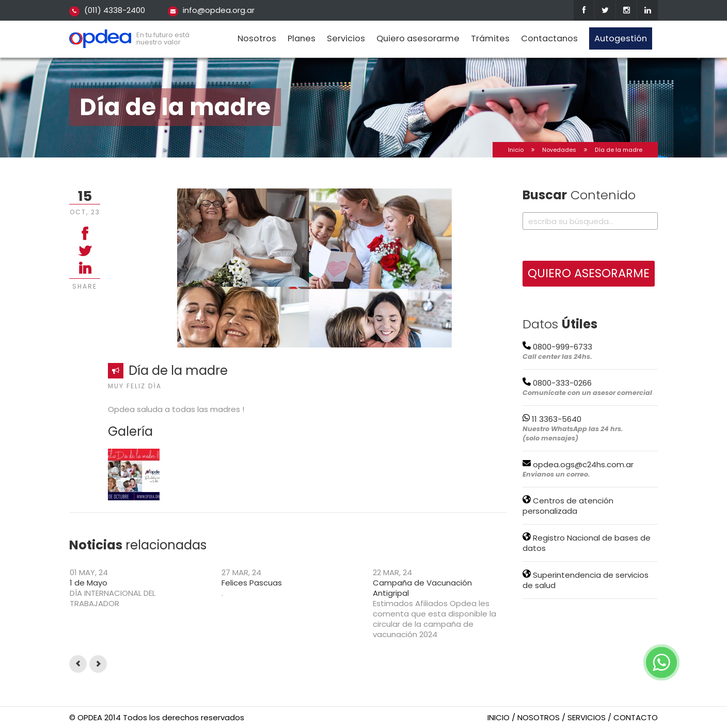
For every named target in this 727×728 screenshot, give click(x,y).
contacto (636, 717)
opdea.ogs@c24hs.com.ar (578, 464)
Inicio (516, 150)
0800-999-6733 (557, 347)
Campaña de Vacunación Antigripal (422, 588)
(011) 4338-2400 (115, 10)
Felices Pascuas (252, 583)
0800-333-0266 (557, 383)
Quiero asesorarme (418, 38)
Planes (302, 38)
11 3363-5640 (552, 419)
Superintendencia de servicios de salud (586, 580)
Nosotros (257, 38)
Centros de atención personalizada (568, 506)
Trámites (490, 38)
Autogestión (621, 38)
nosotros (539, 717)
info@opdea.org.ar (219, 10)
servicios (587, 717)
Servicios (346, 38)
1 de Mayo (89, 583)
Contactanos (549, 38)
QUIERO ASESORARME (589, 273)
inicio (499, 717)
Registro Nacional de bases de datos (587, 543)
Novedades (559, 150)
